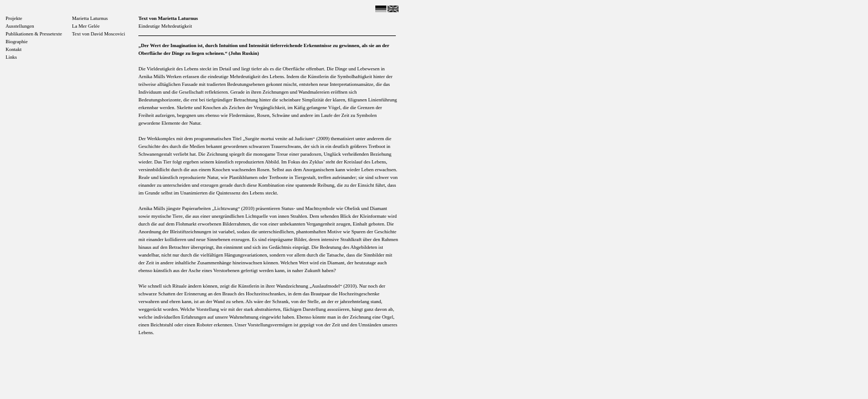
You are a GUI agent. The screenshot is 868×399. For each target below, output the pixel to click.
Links (11, 57)
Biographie (17, 42)
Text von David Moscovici (99, 34)
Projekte (14, 18)
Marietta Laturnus (90, 18)
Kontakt (14, 49)
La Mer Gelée (86, 26)
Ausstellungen (20, 26)
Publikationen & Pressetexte (34, 34)
